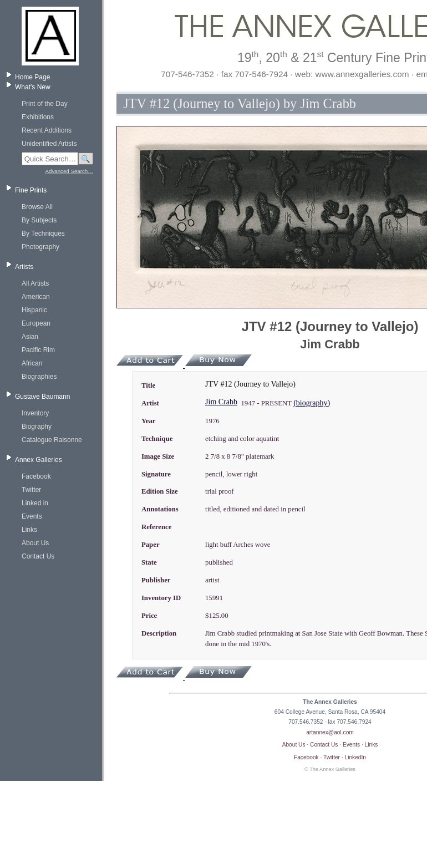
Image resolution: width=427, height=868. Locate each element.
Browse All (37, 207)
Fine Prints (31, 190)
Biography (37, 427)
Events (32, 516)
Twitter (31, 490)
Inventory (35, 413)
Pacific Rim (38, 350)
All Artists (35, 283)
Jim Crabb (221, 402)
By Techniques (43, 234)
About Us (35, 543)
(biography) (312, 403)
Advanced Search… (69, 171)
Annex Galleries (39, 460)
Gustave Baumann (42, 397)
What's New (33, 87)
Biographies (39, 377)
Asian (30, 337)
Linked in (35, 503)
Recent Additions (47, 130)
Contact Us (38, 556)
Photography (40, 247)
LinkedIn (356, 757)
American (36, 297)
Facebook (36, 476)
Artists (24, 267)
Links (29, 530)
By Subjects (39, 220)
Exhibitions (38, 117)
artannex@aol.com (330, 732)
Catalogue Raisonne (52, 440)
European (36, 323)
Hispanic (34, 310)
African (32, 363)
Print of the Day (45, 104)
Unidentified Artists (49, 144)
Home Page (32, 77)
